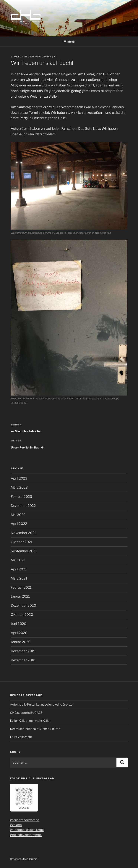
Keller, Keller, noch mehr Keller (30, 721)
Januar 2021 (20, 596)
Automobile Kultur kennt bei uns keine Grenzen (42, 705)
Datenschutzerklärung (23, 859)
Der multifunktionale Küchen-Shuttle (35, 729)
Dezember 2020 (23, 605)
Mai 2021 (18, 560)
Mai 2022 (18, 515)
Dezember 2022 (23, 506)
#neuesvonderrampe (25, 820)
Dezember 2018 (23, 660)
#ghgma (16, 825)
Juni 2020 (18, 624)
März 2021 (19, 578)
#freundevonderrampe (26, 835)
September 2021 (24, 551)
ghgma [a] (49, 57)
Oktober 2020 (22, 615)
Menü (69, 42)
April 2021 (19, 569)
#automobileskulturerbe (27, 830)
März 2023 (19, 487)
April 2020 (19, 633)
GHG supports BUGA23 (26, 713)
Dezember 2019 (23, 651)
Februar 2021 (21, 587)
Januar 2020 (21, 642)
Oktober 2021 (22, 542)
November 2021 (23, 533)
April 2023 (19, 478)
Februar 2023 (21, 497)
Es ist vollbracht (21, 737)
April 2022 (19, 524)
